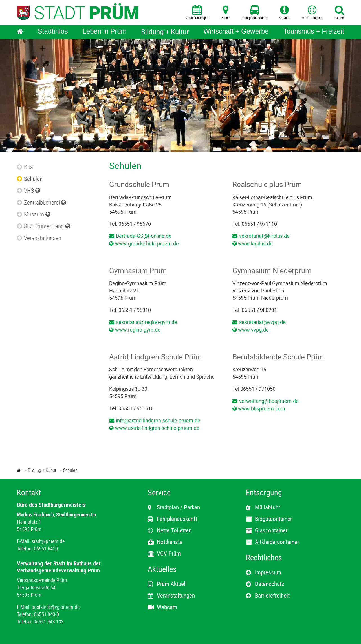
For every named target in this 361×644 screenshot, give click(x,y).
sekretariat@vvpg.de (262, 322)
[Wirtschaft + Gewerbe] (236, 32)
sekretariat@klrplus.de (264, 236)
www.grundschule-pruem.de (147, 243)
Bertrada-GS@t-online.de (144, 236)
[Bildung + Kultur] (165, 32)
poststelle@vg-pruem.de (56, 607)
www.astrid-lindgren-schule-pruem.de (157, 428)
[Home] (20, 32)
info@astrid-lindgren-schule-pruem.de (158, 420)
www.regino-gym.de (138, 330)
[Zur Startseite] (19, 470)
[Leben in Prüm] (104, 32)
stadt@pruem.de (48, 541)
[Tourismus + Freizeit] (314, 32)
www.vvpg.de (253, 330)
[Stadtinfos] (53, 32)
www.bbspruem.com (262, 408)
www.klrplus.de (255, 243)
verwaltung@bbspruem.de (269, 401)
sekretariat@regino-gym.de (147, 322)
